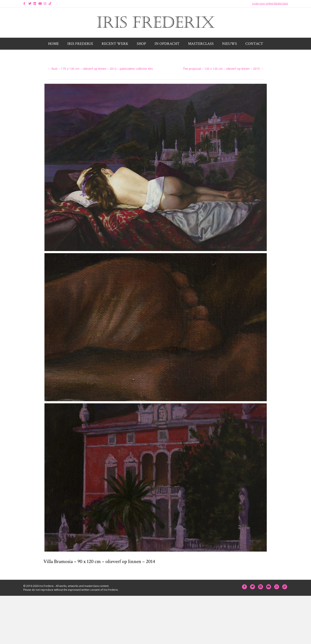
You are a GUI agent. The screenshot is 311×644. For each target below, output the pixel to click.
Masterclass (201, 44)
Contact (254, 44)
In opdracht (167, 44)
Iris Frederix (80, 44)
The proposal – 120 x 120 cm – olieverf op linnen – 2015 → (223, 69)
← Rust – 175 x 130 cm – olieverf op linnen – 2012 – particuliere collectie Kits (100, 69)
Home (53, 44)
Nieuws (229, 44)
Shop (141, 44)
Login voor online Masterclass (270, 3)
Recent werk (115, 44)
